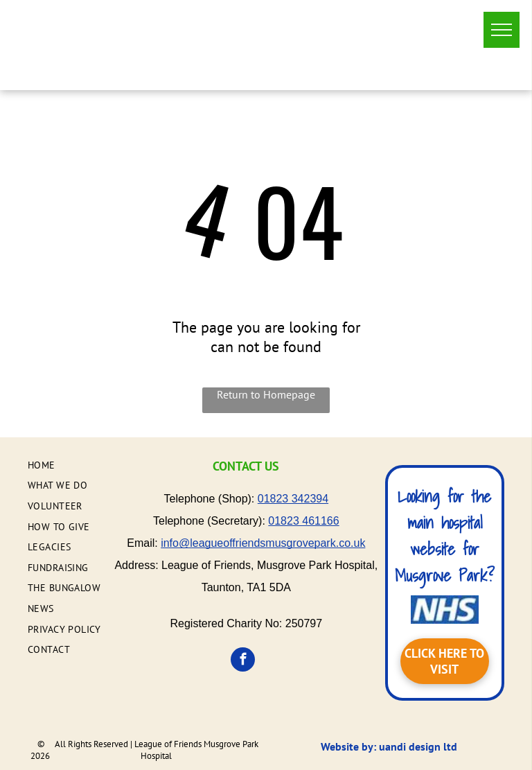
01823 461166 (303, 521)
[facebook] (243, 661)
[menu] (502, 30)
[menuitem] (84, 465)
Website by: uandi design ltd (389, 746)
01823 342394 (293, 499)
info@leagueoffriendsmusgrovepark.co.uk (263, 543)
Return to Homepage (266, 394)
